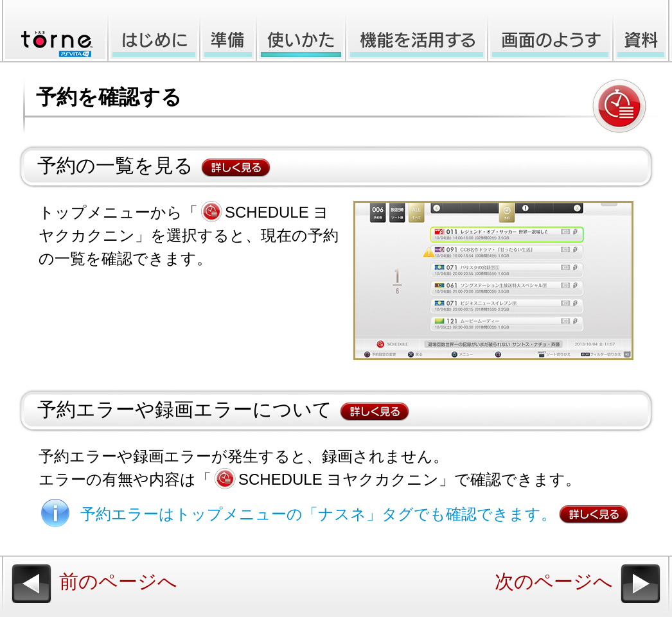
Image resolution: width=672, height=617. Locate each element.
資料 (642, 31)
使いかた (301, 31)
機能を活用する (417, 31)
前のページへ (118, 581)
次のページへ (554, 581)
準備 (228, 31)
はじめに (153, 31)
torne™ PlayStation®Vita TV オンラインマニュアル (53, 31)
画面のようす (550, 31)
